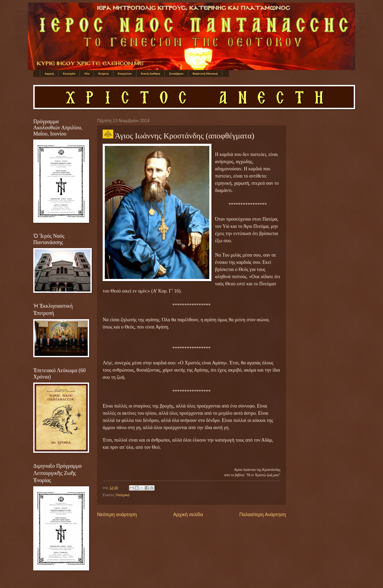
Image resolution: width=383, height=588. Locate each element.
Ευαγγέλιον (125, 73)
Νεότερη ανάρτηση (117, 515)
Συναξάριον (176, 73)
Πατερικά (122, 495)
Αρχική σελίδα (188, 515)
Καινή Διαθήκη (151, 73)
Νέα (87, 73)
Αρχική (49, 73)
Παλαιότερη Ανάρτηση (263, 515)
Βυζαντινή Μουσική (205, 73)
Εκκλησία (69, 73)
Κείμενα (104, 73)
